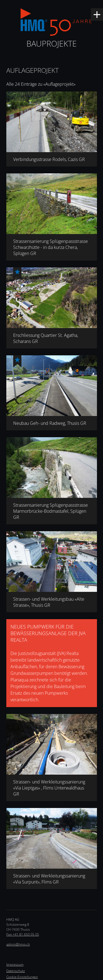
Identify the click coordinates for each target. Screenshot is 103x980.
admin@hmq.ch (18, 944)
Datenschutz (16, 971)
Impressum (15, 964)
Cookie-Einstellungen (22, 977)
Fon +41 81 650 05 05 (23, 934)
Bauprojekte (51, 43)
